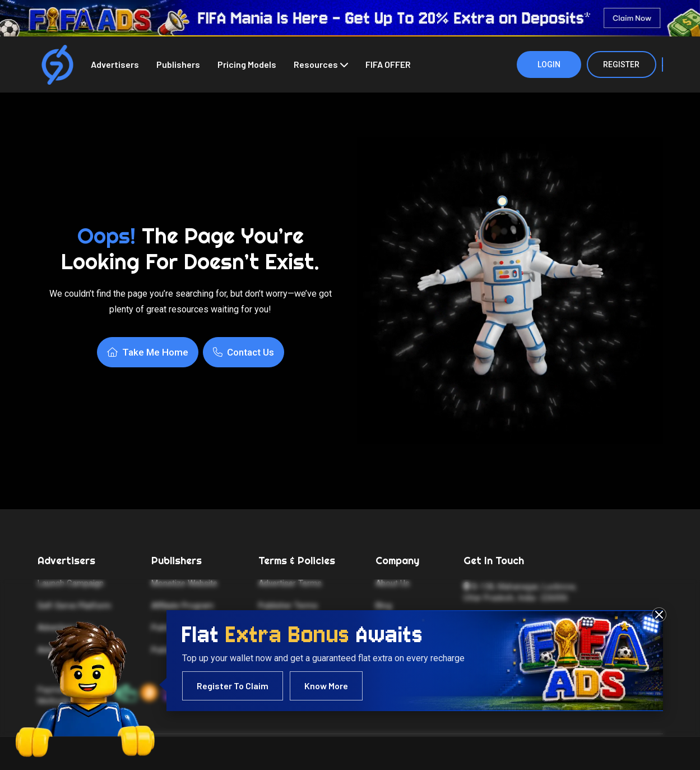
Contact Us (244, 352)
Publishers (178, 64)
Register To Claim (233, 686)
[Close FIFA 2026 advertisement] (659, 615)
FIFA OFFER (388, 64)
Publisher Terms (288, 606)
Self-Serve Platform (74, 606)
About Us (393, 583)
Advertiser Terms (290, 583)
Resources (316, 64)
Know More (326, 686)
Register (621, 64)
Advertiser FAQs (67, 650)
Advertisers (115, 64)
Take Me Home (148, 352)
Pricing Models (247, 64)
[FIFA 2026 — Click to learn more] (350, 18)
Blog (384, 606)
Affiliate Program (182, 606)
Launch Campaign (71, 583)
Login (549, 64)
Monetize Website (184, 583)
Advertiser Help (66, 628)
